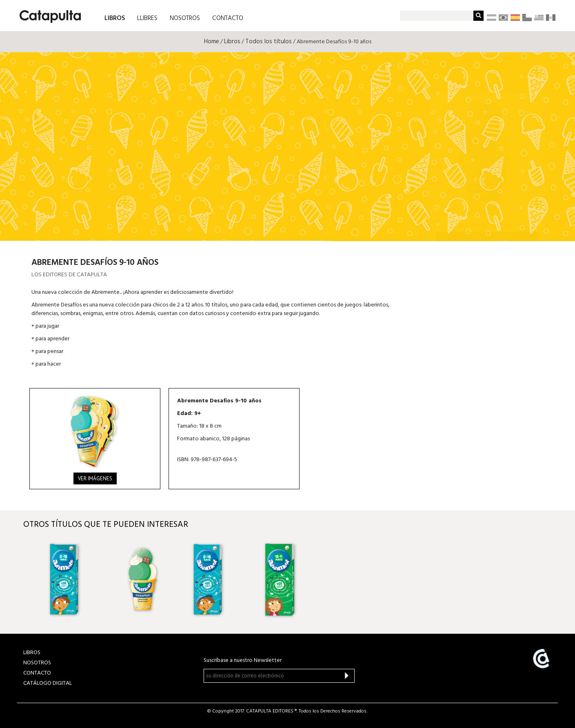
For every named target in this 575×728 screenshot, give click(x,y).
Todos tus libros (487, 236)
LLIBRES (147, 18)
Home (212, 42)
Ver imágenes (95, 478)
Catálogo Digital (48, 683)
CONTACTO (228, 18)
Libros (232, 42)
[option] (73, 579)
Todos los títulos (269, 42)
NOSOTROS (185, 18)
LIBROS (115, 18)
